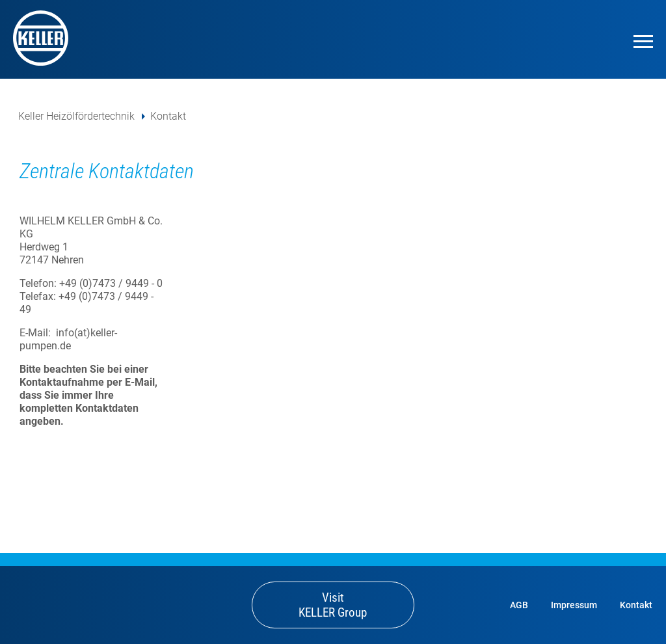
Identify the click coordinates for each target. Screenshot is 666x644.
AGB (519, 605)
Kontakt (168, 116)
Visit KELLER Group (333, 605)
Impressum (574, 605)
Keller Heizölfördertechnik (76, 116)
